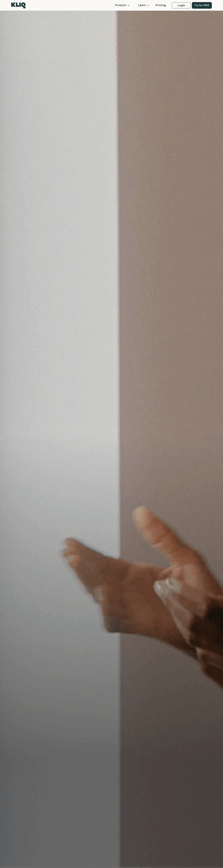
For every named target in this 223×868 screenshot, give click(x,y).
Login (181, 5)
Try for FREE (202, 5)
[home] (18, 5)
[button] (121, 5)
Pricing (161, 5)
